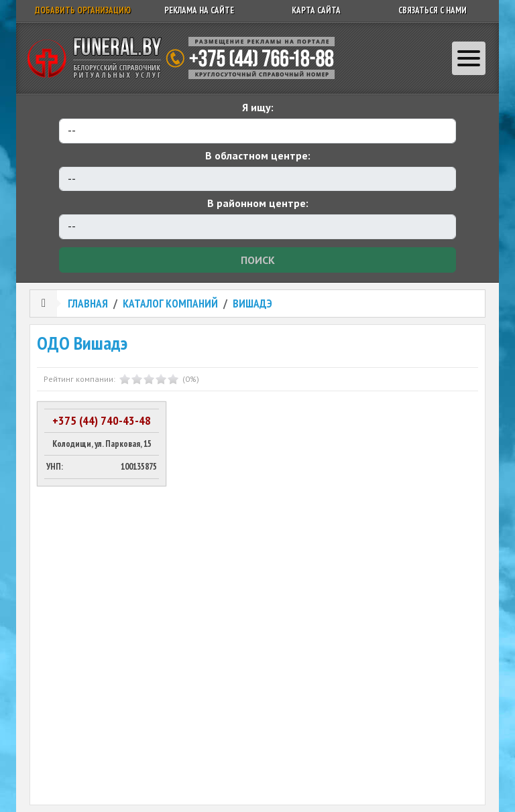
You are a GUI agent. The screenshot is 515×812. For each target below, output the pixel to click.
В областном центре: (258, 155)
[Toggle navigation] (469, 58)
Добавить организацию (83, 10)
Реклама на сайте (199, 10)
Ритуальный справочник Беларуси (186, 58)
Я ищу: (258, 107)
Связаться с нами (433, 10)
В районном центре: (258, 203)
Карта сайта (316, 10)
